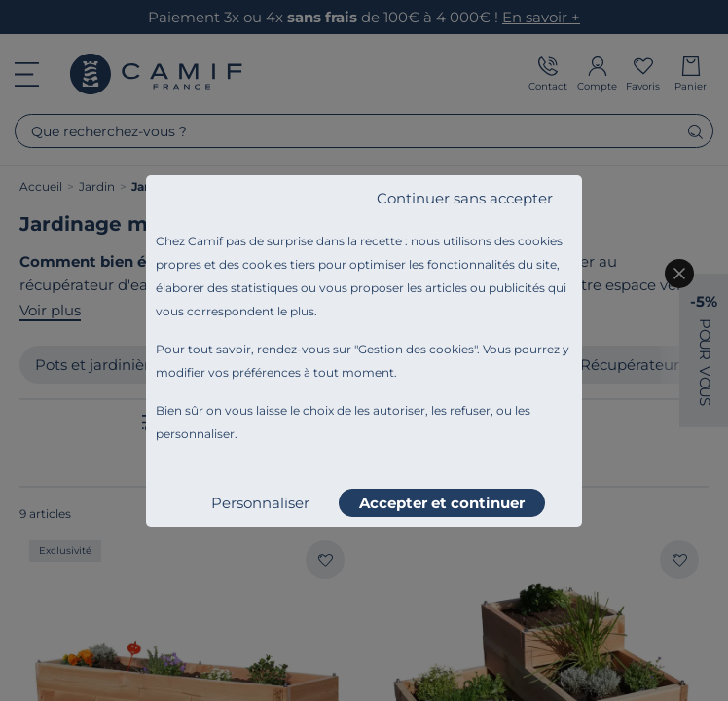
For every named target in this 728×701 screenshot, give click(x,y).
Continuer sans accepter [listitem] (465, 198)
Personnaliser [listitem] (260, 503)
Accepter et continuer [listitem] (442, 503)
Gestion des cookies (416, 349)
